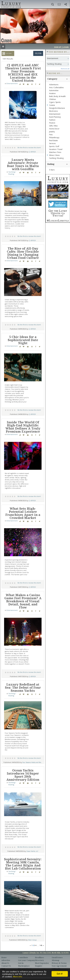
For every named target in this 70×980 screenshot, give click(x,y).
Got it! (60, 974)
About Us (5, 963)
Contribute (23, 958)
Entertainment (12, 83)
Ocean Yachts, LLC (32, 851)
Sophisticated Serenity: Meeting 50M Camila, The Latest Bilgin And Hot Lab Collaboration (23, 864)
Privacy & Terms (59, 963)
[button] (53, 4)
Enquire (39, 966)
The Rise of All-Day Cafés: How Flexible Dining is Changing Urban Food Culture (23, 253)
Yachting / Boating (12, 173)
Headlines (40, 958)
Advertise (6, 960)
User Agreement (59, 966)
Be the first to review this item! (29, 147)
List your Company (27, 960)
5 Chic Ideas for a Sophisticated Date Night (23, 340)
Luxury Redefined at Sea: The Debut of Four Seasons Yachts (23, 688)
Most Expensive (42, 963)
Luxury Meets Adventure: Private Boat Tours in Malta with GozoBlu (23, 164)
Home (4, 958)
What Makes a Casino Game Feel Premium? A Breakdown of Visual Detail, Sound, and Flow (23, 601)
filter (38, 53)
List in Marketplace (24, 965)
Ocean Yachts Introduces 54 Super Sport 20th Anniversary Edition (23, 775)
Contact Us (6, 966)
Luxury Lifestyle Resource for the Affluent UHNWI (11, 4)
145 (41, 945)
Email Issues (57, 958)
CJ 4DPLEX (32, 152)
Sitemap (56, 960)
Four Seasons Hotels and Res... (32, 762)
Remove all (65, 69)
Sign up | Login (61, 47)
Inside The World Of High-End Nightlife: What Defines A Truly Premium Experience (23, 427)
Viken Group (32, 940)
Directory (39, 960)
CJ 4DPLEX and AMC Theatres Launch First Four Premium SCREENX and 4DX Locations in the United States (23, 73)
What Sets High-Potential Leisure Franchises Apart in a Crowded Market (23, 513)
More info (18, 977)
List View (9, 53)
